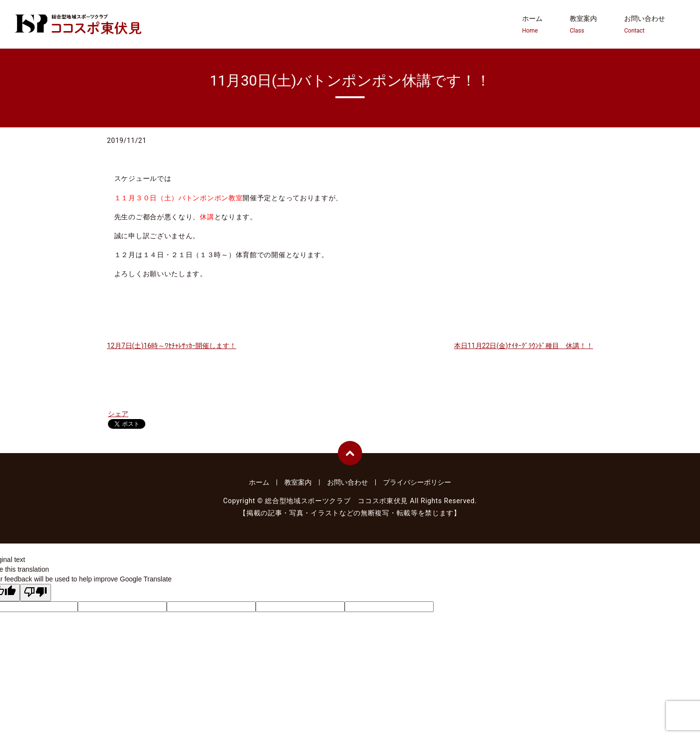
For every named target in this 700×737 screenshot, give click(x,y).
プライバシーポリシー (417, 482)
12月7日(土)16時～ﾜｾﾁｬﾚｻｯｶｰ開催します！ (172, 346)
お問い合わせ (645, 25)
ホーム (532, 25)
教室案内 (583, 25)
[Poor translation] (35, 593)
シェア (118, 414)
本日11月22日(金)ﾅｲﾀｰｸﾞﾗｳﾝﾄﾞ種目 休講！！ (524, 346)
